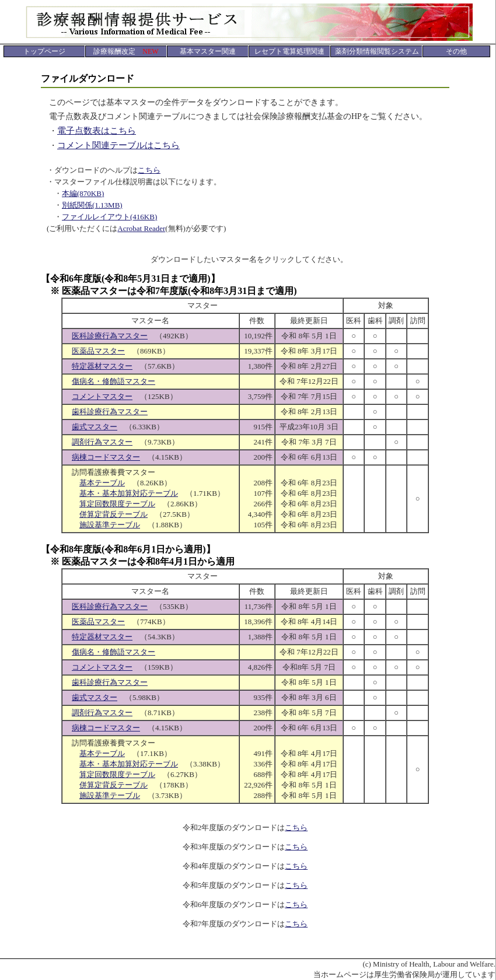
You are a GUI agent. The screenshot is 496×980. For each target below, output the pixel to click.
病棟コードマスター (106, 457)
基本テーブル (102, 483)
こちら (149, 170)
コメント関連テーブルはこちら (118, 145)
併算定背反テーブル (113, 514)
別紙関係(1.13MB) (92, 205)
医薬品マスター (98, 351)
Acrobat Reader (141, 228)
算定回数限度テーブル (117, 504)
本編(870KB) (83, 193)
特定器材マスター (102, 366)
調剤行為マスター (102, 442)
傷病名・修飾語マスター (113, 381)
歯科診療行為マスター (110, 412)
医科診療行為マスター (110, 336)
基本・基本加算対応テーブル (129, 493)
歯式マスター (95, 427)
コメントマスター (102, 396)
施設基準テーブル (110, 525)
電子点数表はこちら (97, 131)
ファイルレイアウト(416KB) (109, 217)
